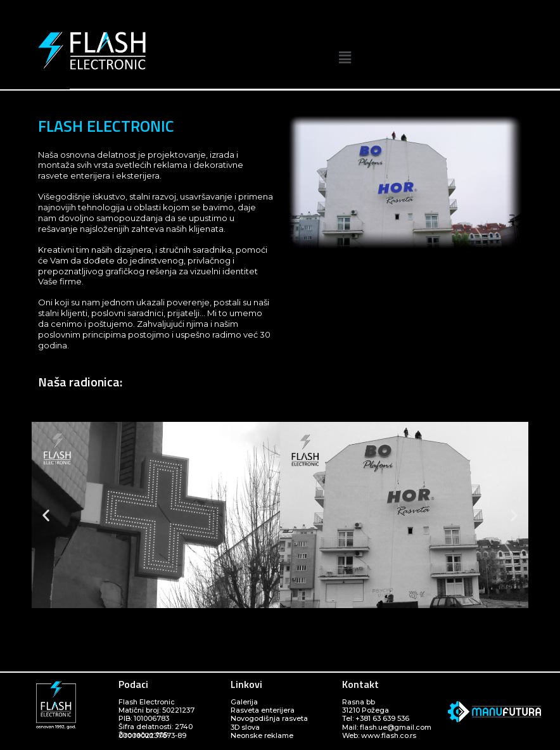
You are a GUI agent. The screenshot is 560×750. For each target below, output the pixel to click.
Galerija (244, 702)
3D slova (245, 727)
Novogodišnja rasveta (269, 718)
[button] (345, 58)
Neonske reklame (262, 735)
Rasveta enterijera (263, 710)
